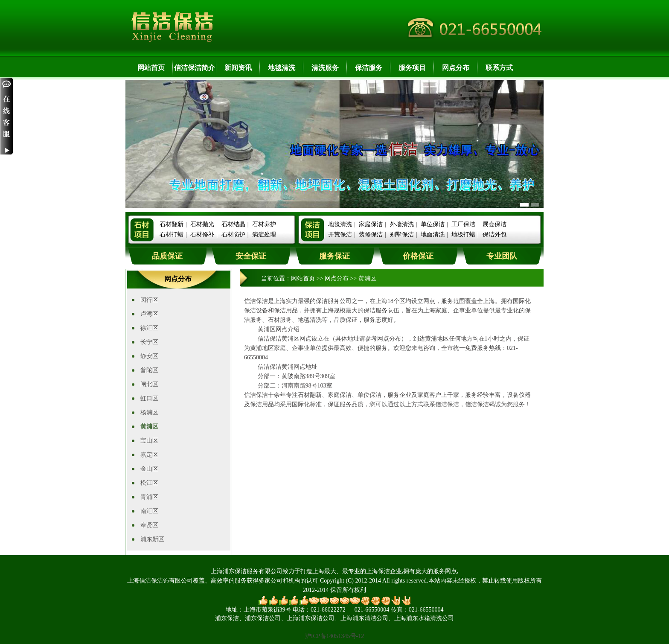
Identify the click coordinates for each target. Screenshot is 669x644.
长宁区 (149, 342)
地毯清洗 (282, 68)
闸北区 (149, 384)
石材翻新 (172, 224)
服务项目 (412, 68)
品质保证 (167, 256)
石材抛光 (202, 224)
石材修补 (202, 235)
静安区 (149, 356)
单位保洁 (433, 224)
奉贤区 (149, 525)
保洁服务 (369, 68)
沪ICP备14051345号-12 (334, 636)
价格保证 (418, 256)
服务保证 (334, 256)
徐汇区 (149, 328)
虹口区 (149, 398)
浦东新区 (152, 539)
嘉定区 (149, 455)
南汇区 (149, 511)
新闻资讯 (238, 68)
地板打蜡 (463, 235)
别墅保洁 (402, 235)
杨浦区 (149, 412)
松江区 (149, 483)
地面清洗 (433, 235)
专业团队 (502, 256)
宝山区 (149, 441)
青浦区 (149, 497)
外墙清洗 (402, 224)
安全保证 (251, 256)
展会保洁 (494, 224)
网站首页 (151, 68)
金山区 (149, 469)
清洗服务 (325, 68)
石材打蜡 (172, 235)
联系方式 (499, 68)
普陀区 (149, 370)
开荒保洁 (340, 235)
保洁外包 (494, 235)
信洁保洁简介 (195, 68)
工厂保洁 (463, 224)
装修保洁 (371, 235)
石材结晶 (233, 224)
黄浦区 (149, 427)
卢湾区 (149, 314)
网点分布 (456, 68)
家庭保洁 (371, 224)
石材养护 (264, 224)
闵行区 (149, 300)
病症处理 (264, 235)
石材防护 (233, 235)
